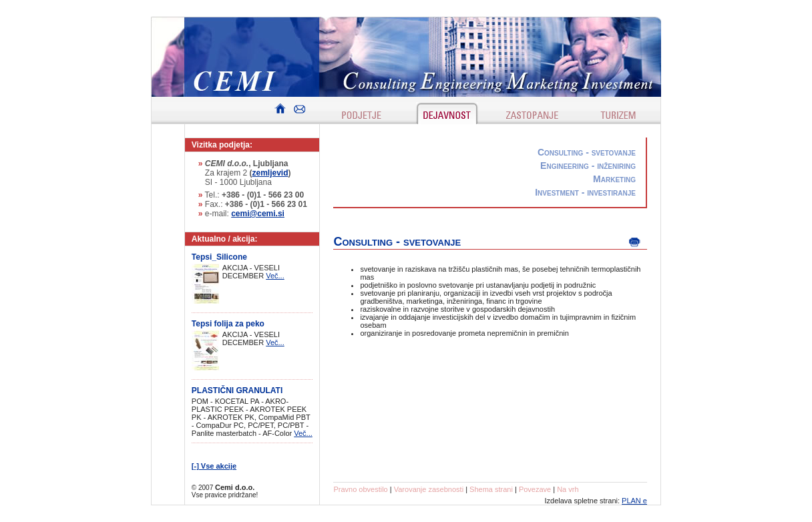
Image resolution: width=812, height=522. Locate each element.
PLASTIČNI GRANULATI (237, 390)
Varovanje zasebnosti (429, 489)
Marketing (614, 179)
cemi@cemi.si (258, 214)
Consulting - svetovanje (587, 152)
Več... (275, 276)
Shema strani (491, 489)
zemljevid (270, 173)
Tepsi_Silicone (219, 257)
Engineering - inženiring (588, 166)
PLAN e (634, 501)
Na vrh (568, 489)
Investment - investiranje (585, 192)
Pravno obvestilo (360, 489)
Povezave (535, 489)
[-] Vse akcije (214, 466)
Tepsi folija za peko (228, 324)
